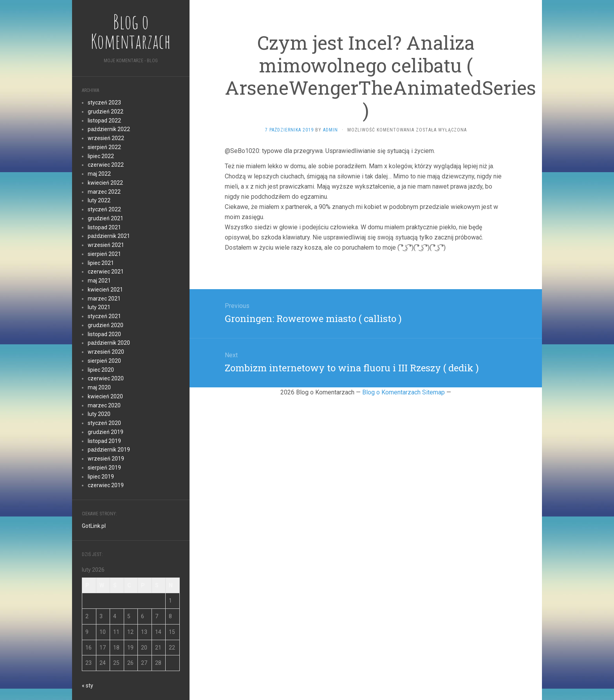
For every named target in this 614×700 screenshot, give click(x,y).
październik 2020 (109, 343)
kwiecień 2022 (105, 183)
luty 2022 (99, 200)
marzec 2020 (104, 405)
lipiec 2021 (101, 263)
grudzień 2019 (106, 432)
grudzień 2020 (106, 325)
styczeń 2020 (104, 423)
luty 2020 (99, 414)
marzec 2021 (104, 299)
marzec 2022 (104, 192)
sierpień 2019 (104, 468)
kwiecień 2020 (105, 396)
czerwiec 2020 (106, 378)
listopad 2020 (104, 334)
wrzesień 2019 (106, 459)
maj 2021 (99, 281)
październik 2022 (109, 129)
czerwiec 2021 (106, 272)
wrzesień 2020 (106, 352)
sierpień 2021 (104, 254)
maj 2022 (99, 174)
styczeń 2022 (104, 209)
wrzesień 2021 (106, 245)
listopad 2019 (104, 441)
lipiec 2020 (101, 370)
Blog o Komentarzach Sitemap (404, 392)
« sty (88, 686)
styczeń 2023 (104, 103)
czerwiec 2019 (106, 485)
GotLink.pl (94, 526)
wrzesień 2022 (106, 138)
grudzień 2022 (106, 112)
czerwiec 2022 (106, 165)
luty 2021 (99, 307)
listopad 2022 (104, 121)
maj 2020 (99, 387)
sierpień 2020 (104, 361)
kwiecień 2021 (105, 290)
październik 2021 (109, 236)
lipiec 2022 (101, 156)
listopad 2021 (104, 227)
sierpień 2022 (104, 147)
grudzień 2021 (106, 218)
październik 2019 (109, 450)
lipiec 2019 (101, 477)
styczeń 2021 (104, 316)
